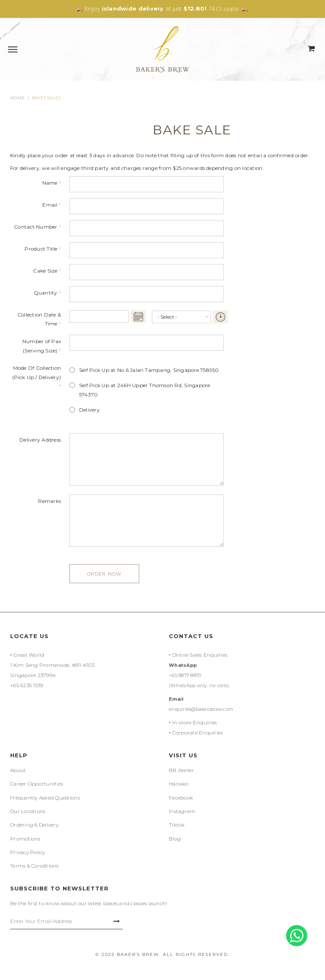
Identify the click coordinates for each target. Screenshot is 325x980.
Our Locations (28, 811)
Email (52, 205)
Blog (175, 839)
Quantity (47, 293)
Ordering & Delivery (34, 825)
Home (17, 98)
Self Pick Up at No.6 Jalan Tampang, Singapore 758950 (149, 370)
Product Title (43, 249)
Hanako (179, 784)
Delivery (90, 410)
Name (52, 183)
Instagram (182, 811)
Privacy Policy (28, 852)
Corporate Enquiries (198, 733)
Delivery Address (40, 440)
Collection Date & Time (39, 319)
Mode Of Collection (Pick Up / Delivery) (37, 377)
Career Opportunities (37, 784)
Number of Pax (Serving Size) (42, 346)
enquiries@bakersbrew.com (201, 709)
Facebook (181, 798)
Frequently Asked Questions (45, 798)
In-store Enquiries (195, 722)
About (18, 770)
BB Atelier (182, 770)
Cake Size (47, 271)
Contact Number (37, 227)
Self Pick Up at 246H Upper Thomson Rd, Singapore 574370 (145, 390)
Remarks (50, 501)
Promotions (25, 839)
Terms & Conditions (34, 866)
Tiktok (177, 825)
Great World (29, 655)
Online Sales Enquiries (200, 655)
